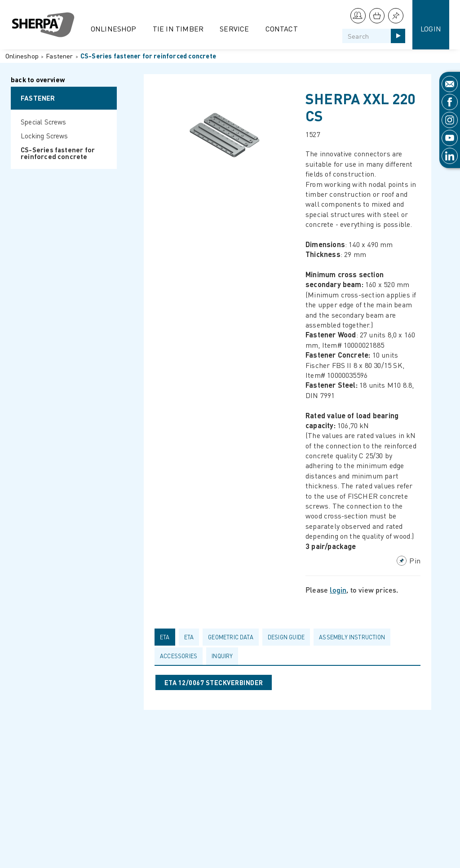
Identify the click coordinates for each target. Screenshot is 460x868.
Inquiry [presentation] (222, 656)
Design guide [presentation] (286, 637)
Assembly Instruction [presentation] (352, 637)
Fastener (60, 56)
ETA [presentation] (165, 637)
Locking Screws (44, 136)
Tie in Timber (178, 29)
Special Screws (44, 122)
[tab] (167, 637)
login (338, 590)
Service (234, 29)
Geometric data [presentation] (231, 637)
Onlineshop (114, 29)
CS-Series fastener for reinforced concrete (148, 56)
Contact (282, 29)
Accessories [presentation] (179, 656)
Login (431, 29)
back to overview (38, 80)
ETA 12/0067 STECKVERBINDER (214, 682)
